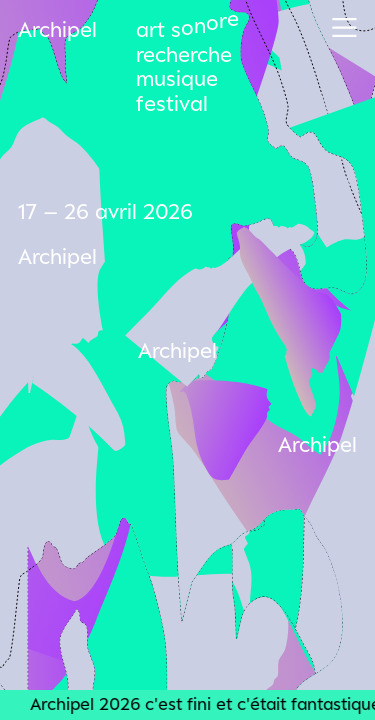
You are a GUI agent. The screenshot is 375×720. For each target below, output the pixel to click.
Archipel (57, 29)
